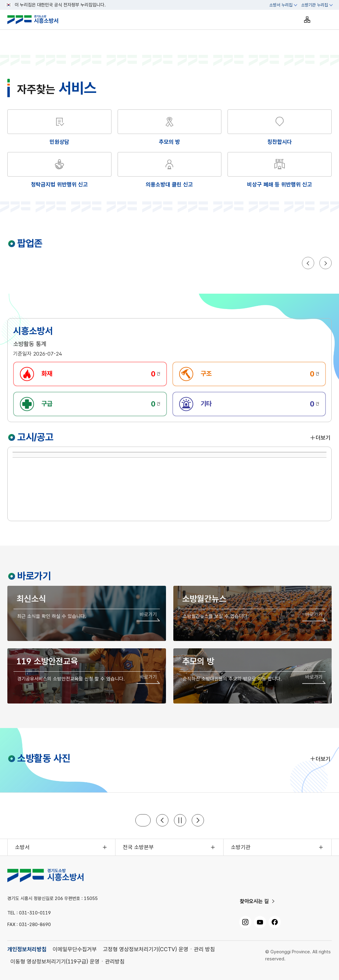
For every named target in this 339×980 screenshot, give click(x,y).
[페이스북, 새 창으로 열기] (275, 922)
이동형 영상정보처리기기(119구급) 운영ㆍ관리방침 (68, 961)
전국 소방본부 (138, 847)
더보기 (320, 438)
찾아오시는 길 (254, 901)
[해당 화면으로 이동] (170, 128)
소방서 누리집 (281, 5)
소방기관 (241, 847)
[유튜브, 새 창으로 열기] (260, 922)
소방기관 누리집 (315, 5)
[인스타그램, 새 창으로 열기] (245, 922)
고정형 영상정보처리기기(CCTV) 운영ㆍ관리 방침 (159, 949)
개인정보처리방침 (27, 949)
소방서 (22, 847)
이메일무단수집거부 (75, 949)
